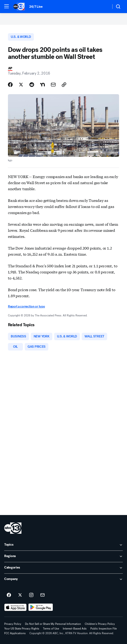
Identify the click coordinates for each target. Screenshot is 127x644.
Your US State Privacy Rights (22, 629)
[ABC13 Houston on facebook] (9, 595)
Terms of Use (51, 629)
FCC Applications (15, 633)
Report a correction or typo (26, 306)
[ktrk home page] (13, 528)
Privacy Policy (13, 624)
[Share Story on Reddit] (32, 85)
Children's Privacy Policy (100, 624)
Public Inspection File (104, 629)
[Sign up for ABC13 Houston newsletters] (42, 595)
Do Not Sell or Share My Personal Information (53, 624)
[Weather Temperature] (104, 7)
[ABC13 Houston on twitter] (20, 595)
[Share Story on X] (21, 85)
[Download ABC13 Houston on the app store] (15, 607)
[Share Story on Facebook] (10, 85)
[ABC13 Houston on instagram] (31, 595)
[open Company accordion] (63, 579)
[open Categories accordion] (63, 568)
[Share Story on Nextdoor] (42, 85)
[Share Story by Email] (53, 85)
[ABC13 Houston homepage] (19, 7)
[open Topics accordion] (63, 545)
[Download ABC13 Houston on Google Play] (41, 607)
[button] (7, 6)
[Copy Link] (64, 85)
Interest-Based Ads (75, 629)
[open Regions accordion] (63, 556)
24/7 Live (36, 7)
